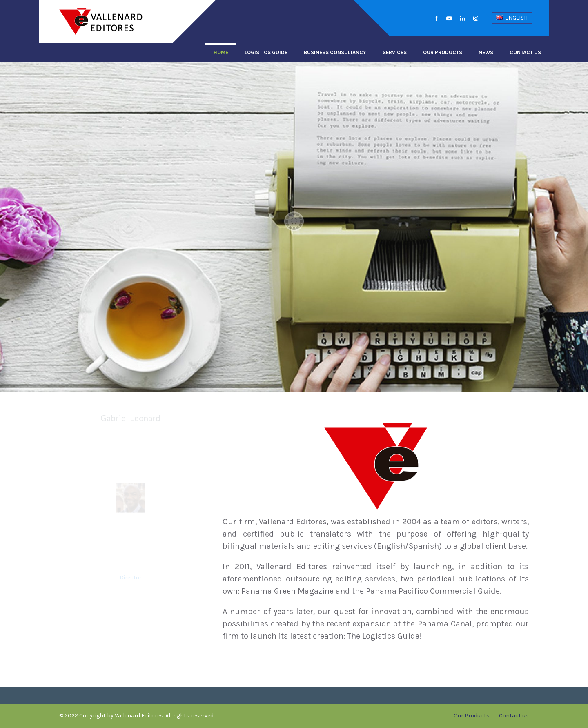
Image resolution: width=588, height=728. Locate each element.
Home (221, 52)
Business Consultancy (335, 52)
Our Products (443, 52)
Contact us (525, 52)
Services (395, 52)
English (512, 18)
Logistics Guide (266, 52)
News (486, 52)
